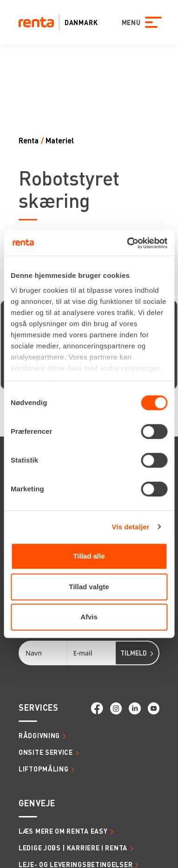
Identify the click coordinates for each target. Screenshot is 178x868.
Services (39, 707)
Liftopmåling (43, 769)
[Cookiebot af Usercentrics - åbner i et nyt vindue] (127, 243)
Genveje (37, 803)
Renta (29, 140)
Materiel (60, 140)
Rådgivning (39, 735)
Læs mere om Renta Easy (63, 831)
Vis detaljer (131, 527)
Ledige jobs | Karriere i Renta (73, 848)
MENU (129, 22)
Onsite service (46, 752)
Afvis (89, 617)
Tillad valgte (89, 587)
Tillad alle (89, 556)
